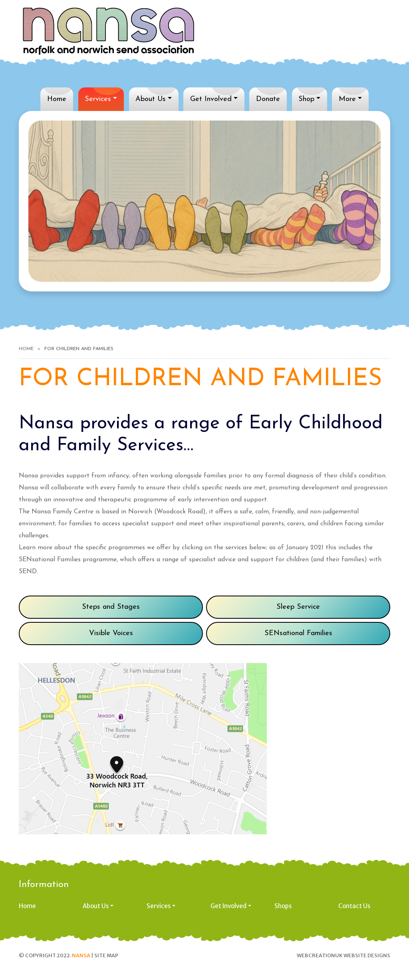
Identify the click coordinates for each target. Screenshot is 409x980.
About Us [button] (96, 906)
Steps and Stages (111, 607)
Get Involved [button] (228, 906)
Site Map (106, 955)
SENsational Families (298, 633)
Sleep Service (298, 607)
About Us (151, 99)
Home (57, 99)
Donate (268, 99)
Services (98, 99)
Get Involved (211, 99)
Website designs (367, 955)
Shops (283, 906)
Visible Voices (111, 633)
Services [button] (159, 906)
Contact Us (354, 906)
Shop (306, 99)
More (347, 99)
